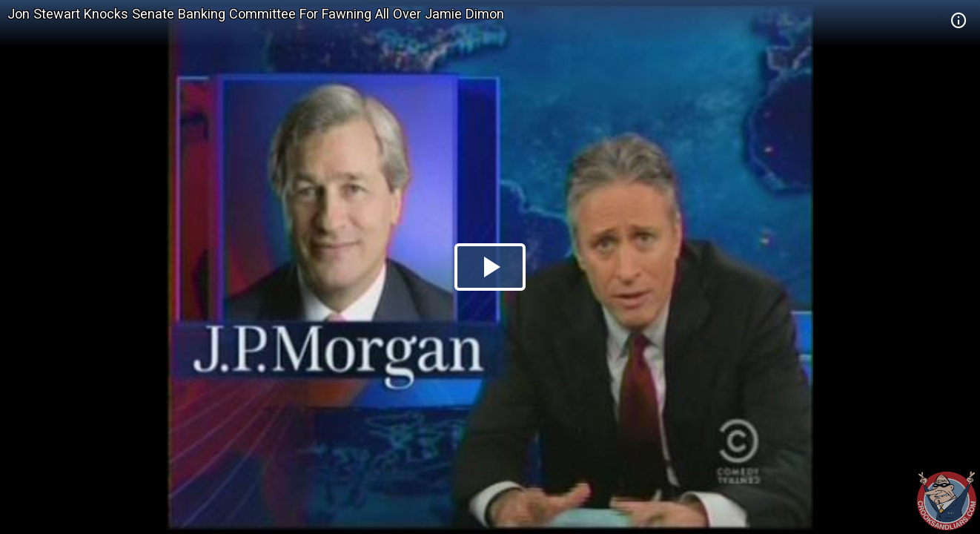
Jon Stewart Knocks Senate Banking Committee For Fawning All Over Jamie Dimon (256, 14)
